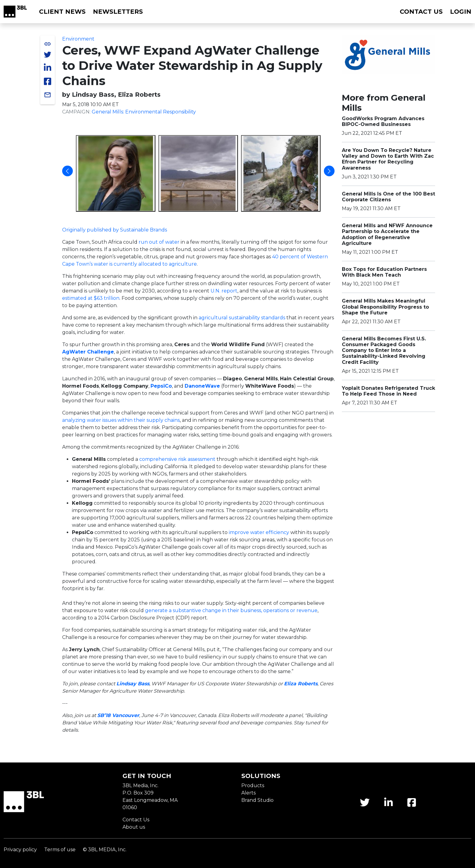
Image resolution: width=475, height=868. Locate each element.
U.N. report (224, 291)
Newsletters (118, 12)
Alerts (248, 793)
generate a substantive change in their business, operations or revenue (231, 610)
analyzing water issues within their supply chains (121, 420)
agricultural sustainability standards (242, 318)
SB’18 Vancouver (118, 715)
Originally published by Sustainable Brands (115, 230)
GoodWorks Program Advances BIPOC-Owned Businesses (383, 121)
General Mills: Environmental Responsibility (144, 112)
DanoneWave (202, 386)
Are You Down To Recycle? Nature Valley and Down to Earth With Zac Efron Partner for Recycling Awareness (388, 159)
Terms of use (60, 850)
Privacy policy (20, 850)
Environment (78, 39)
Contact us (421, 12)
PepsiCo (161, 386)
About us (134, 827)
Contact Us (136, 820)
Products (253, 786)
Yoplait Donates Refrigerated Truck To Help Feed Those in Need (388, 391)
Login (461, 12)
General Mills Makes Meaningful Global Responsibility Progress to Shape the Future (385, 307)
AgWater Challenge (88, 352)
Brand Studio (257, 800)
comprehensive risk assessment (177, 459)
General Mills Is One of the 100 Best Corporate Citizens (388, 197)
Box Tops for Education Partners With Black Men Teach (384, 272)
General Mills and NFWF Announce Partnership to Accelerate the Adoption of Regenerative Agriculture (387, 234)
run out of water (159, 242)
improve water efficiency (259, 532)
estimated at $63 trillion (91, 298)
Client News (62, 12)
